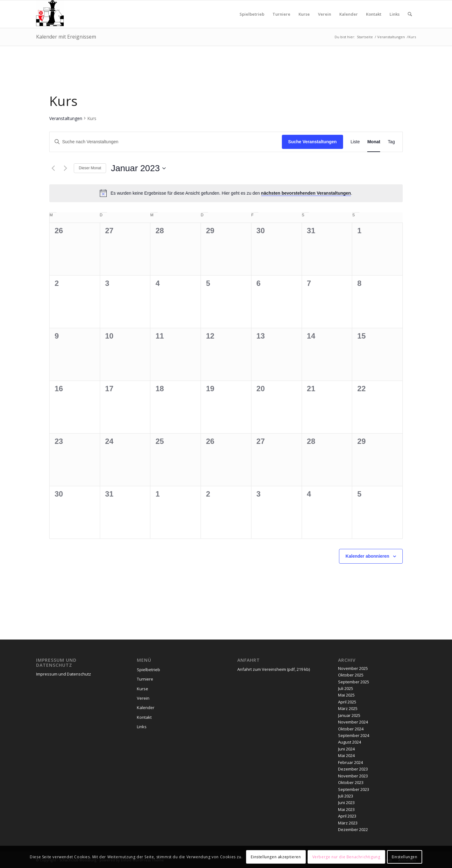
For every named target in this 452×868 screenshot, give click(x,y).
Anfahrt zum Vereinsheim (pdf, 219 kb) (274, 669)
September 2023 (354, 789)
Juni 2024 (346, 749)
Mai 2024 (346, 755)
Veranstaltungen (66, 118)
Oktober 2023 (351, 782)
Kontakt (144, 717)
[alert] (226, 193)
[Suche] (410, 14)
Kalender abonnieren (367, 556)
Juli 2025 (346, 688)
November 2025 (353, 668)
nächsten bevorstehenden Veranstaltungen (306, 193)
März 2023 (348, 823)
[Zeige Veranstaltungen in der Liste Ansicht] (355, 142)
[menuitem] (252, 14)
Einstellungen (405, 857)
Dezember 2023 (353, 769)
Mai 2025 (346, 695)
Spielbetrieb (148, 670)
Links (142, 727)
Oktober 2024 (351, 729)
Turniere (145, 679)
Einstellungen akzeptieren (276, 857)
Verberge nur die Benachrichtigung (346, 857)
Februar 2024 (350, 762)
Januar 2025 (349, 715)
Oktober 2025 (351, 675)
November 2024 (353, 722)
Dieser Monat (90, 168)
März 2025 (348, 708)
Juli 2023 (346, 796)
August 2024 (350, 742)
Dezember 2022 (353, 829)
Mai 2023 (346, 809)
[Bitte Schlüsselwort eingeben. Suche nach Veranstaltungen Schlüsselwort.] (166, 142)
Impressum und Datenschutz (64, 674)
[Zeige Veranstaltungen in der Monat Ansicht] (374, 142)
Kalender (146, 708)
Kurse (143, 689)
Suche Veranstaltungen (312, 142)
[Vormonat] (53, 168)
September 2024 (354, 735)
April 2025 (347, 702)
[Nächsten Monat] (65, 168)
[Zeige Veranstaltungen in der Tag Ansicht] (391, 142)
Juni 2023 (346, 802)
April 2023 (347, 816)
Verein (143, 698)
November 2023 (353, 776)
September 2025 (354, 682)
